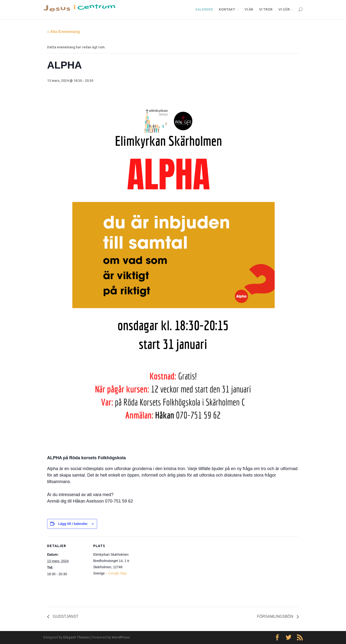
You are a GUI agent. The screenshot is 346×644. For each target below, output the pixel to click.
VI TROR (266, 9)
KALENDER (204, 9)
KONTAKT (227, 9)
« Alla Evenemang (63, 32)
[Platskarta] (165, 570)
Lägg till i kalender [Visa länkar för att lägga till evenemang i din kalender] (73, 524)
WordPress (121, 637)
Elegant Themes (77, 637)
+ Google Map (116, 573)
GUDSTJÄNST (65, 616)
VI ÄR (249, 9)
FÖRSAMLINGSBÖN (276, 616)
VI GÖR (284, 9)
